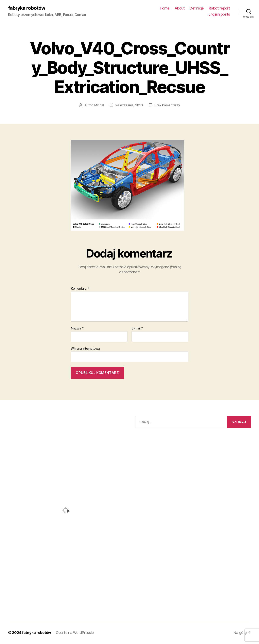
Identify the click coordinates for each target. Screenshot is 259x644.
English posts (219, 14)
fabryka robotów (27, 8)
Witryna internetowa (85, 348)
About (180, 8)
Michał (99, 105)
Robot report (219, 8)
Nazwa (77, 328)
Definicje (197, 8)
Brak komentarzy (167, 105)
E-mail (137, 328)
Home (165, 8)
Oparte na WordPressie (75, 633)
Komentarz (80, 289)
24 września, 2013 (129, 105)
